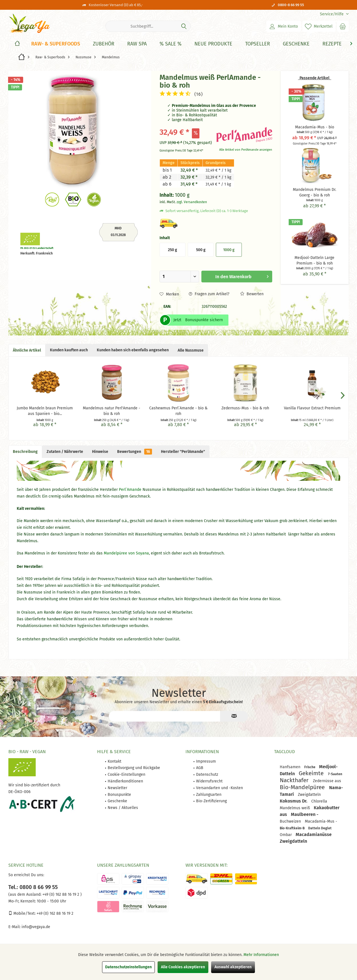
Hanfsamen (291, 767)
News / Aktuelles (123, 808)
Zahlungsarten (209, 795)
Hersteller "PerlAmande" (183, 452)
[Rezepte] (332, 44)
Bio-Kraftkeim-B (293, 828)
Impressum (206, 761)
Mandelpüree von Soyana (126, 553)
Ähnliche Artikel (27, 350)
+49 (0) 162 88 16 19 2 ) (61, 894)
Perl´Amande (131, 490)
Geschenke (117, 801)
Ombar (286, 835)
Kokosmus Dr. (294, 801)
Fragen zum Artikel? (209, 294)
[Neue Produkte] (213, 44)
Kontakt (114, 761)
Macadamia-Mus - (321, 821)
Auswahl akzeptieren (233, 967)
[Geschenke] (296, 44)
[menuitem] (332, 14)
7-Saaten (335, 774)
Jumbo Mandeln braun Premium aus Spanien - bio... (45, 411)
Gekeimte (312, 773)
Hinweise (100, 452)
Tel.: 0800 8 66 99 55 (33, 887)
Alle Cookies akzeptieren (183, 967)
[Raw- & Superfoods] (56, 44)
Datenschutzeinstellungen (128, 967)
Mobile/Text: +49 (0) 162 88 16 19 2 (41, 913)
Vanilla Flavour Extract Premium (312, 408)
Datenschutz (207, 774)
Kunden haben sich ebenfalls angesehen (133, 350)
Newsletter (117, 788)
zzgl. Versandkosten (192, 202)
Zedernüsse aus (327, 781)
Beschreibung (25, 452)
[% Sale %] (171, 44)
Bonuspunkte (119, 795)
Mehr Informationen (261, 955)
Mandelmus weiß (295, 808)
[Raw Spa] (137, 44)
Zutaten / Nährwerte (65, 452)
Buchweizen (291, 821)
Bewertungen (135, 452)
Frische (310, 767)
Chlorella (319, 801)
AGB (200, 768)
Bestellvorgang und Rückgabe (134, 768)
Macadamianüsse (314, 834)
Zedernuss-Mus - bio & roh (245, 408)
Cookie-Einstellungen (126, 774)
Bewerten (252, 294)
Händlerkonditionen (125, 781)
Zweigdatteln (309, 795)
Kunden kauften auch (69, 350)
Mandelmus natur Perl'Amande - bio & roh (112, 411)
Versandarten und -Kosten (219, 788)
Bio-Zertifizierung (211, 801)
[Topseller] (258, 44)
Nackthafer (295, 780)
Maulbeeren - (305, 814)
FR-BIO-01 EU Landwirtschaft (37, 248)
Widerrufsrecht (209, 781)
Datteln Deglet (320, 828)
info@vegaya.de (36, 927)
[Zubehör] (104, 44)
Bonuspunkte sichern (204, 320)
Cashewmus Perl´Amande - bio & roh (178, 411)
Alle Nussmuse (191, 350)
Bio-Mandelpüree (303, 787)
